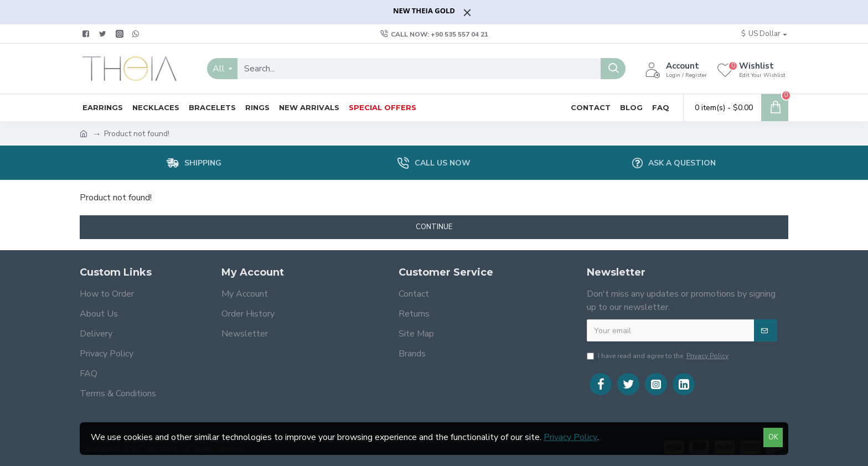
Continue (434, 227)
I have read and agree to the (658, 356)
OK (773, 437)
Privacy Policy (570, 437)
